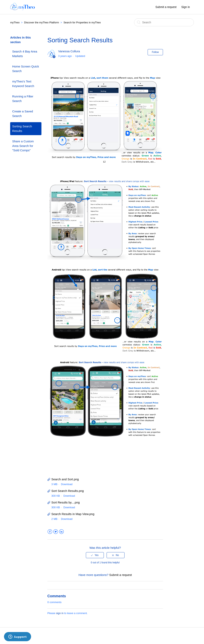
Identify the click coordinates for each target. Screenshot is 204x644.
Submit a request (166, 7)
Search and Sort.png (65, 479)
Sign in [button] (186, 7)
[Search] (164, 22)
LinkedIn (61, 532)
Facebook (50, 532)
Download (67, 484)
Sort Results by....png (66, 502)
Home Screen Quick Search (25, 69)
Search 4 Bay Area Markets (25, 54)
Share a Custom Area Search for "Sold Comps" (23, 146)
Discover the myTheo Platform (42, 22)
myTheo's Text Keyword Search (23, 84)
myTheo (15, 22)
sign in (60, 613)
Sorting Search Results (22, 129)
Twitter (56, 532)
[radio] (95, 555)
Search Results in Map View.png (73, 514)
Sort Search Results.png (68, 491)
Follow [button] (155, 52)
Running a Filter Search (23, 99)
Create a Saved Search (23, 114)
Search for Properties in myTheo (82, 22)
